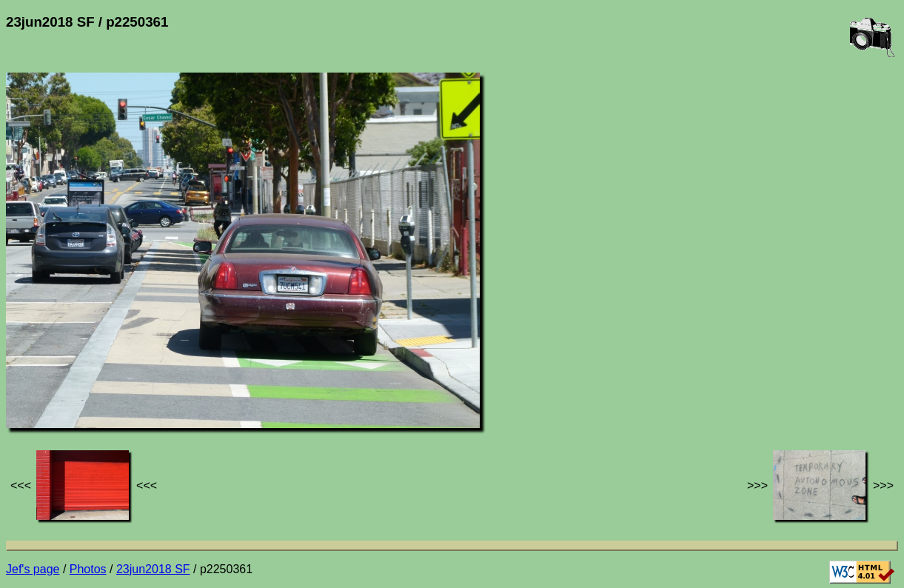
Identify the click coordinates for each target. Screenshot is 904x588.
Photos (88, 569)
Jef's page (33, 569)
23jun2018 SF (153, 569)
